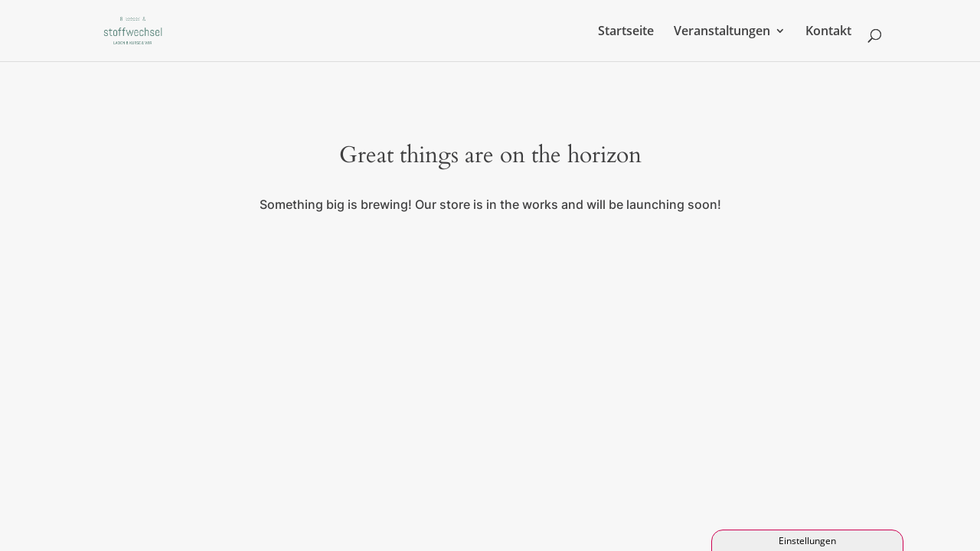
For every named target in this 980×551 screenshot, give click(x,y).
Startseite (626, 32)
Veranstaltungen (722, 32)
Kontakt (828, 32)
